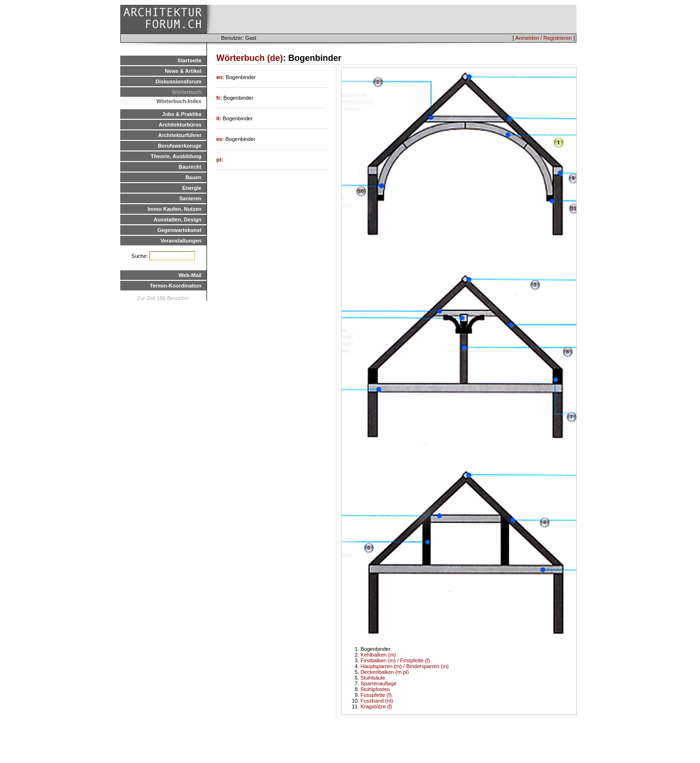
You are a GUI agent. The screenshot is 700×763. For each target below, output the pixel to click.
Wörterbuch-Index (179, 101)
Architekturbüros (180, 125)
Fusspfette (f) (376, 695)
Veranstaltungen (181, 241)
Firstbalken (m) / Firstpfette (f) (396, 660)
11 (574, 209)
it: (220, 118)
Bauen (194, 177)
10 (361, 191)
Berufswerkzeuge (179, 146)
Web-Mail (190, 275)
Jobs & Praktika (182, 114)
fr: (220, 98)
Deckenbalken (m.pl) (385, 672)
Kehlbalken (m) (379, 655)
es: (221, 139)
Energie (192, 188)
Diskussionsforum (179, 81)
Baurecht (190, 167)
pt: (220, 160)
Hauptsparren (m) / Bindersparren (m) (405, 666)
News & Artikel (183, 71)
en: (221, 77)
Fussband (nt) (377, 701)
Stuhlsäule (373, 678)
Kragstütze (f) (377, 706)
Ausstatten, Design (178, 220)
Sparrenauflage (379, 683)
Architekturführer (180, 135)
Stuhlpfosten (375, 689)
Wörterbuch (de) (250, 58)
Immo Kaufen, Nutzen (174, 209)
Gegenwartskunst (179, 230)
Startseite (189, 60)
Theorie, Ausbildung (176, 156)
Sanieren (190, 198)
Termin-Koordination (176, 286)
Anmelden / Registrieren (543, 38)
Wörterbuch (187, 92)
